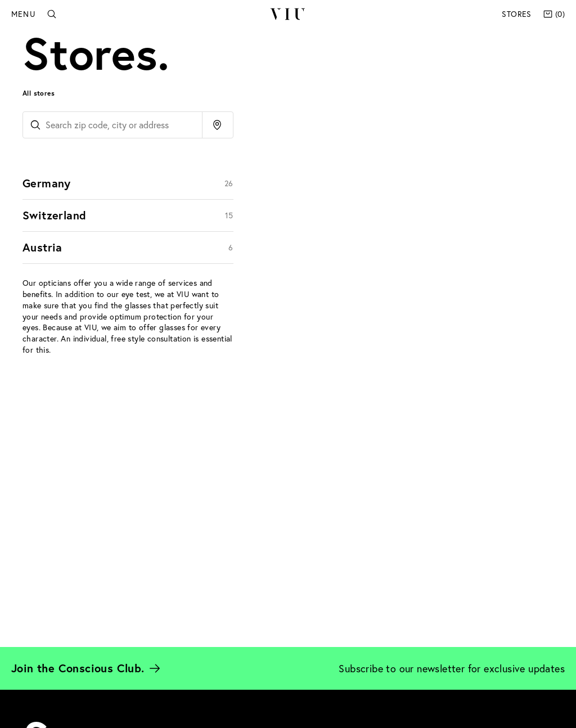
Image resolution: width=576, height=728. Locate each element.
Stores (516, 14)
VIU (288, 14)
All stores (39, 93)
